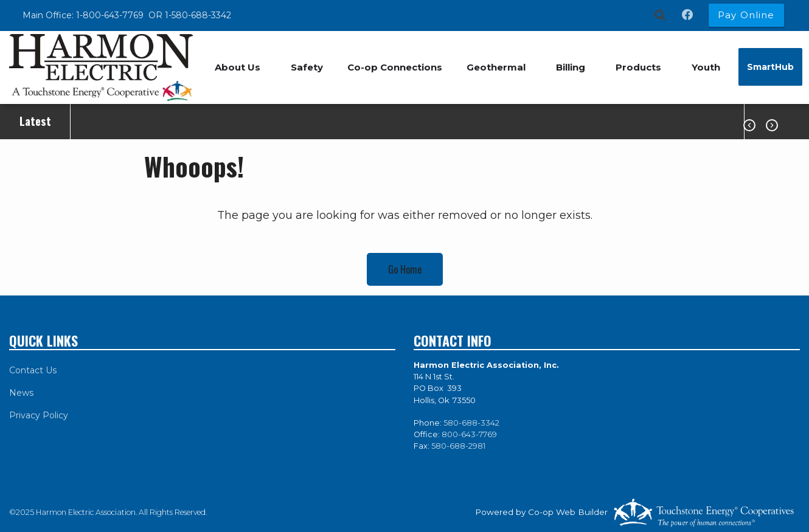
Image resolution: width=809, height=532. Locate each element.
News (21, 393)
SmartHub (770, 67)
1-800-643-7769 (111, 15)
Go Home (405, 269)
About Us (238, 67)
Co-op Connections (395, 67)
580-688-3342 (471, 423)
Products (638, 67)
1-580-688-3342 (198, 15)
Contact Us (33, 370)
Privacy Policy (39, 415)
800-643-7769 (469, 434)
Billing (571, 67)
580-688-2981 (458, 446)
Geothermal (496, 67)
